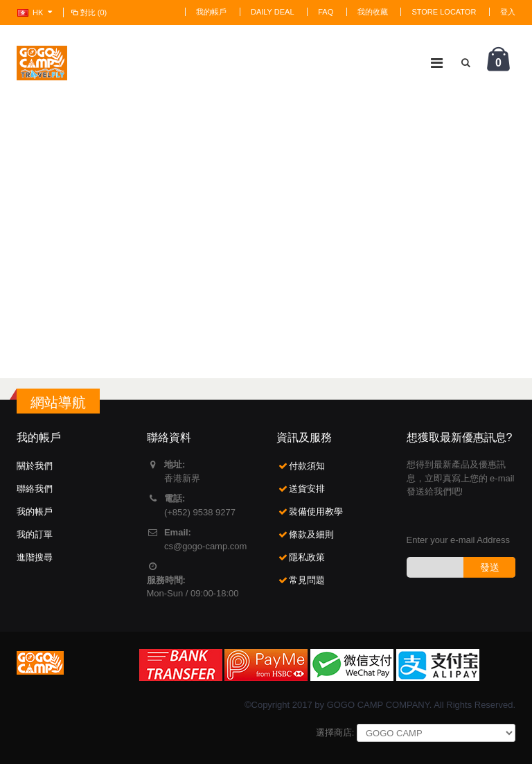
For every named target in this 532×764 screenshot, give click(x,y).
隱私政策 (307, 557)
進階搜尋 (35, 557)
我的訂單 (35, 534)
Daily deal (273, 12)
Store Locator (444, 12)
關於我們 (35, 466)
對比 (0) (88, 12)
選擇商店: (335, 732)
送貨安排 (307, 489)
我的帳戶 (211, 12)
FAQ (326, 12)
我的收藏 (373, 12)
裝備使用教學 (316, 512)
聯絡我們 (35, 489)
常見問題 (307, 580)
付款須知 (307, 466)
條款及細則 (311, 534)
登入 (508, 12)
